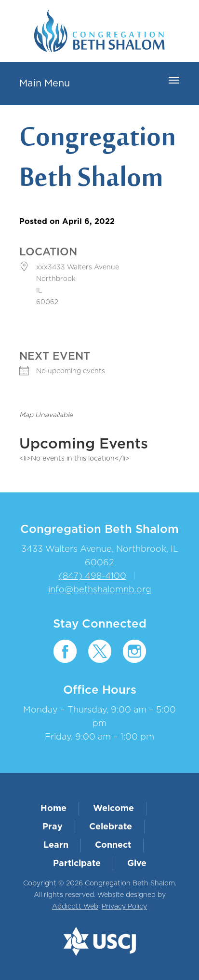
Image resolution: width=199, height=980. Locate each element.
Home (53, 809)
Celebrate (111, 827)
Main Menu (45, 84)
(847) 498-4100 (93, 576)
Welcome (113, 809)
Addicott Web (75, 907)
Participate (77, 864)
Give (137, 864)
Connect (113, 845)
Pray (53, 827)
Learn (56, 845)
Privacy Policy (124, 907)
